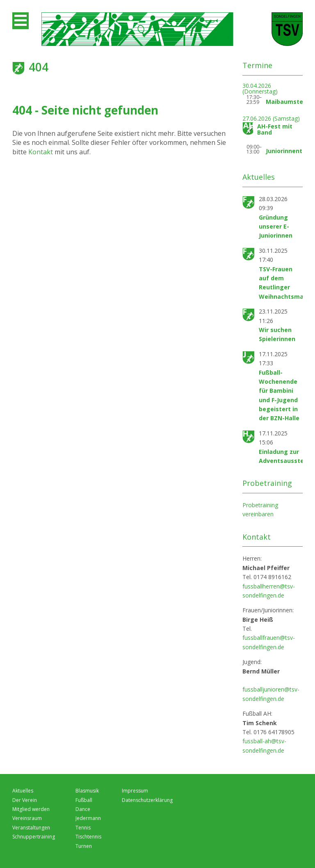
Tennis (83, 828)
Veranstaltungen (31, 828)
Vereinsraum (27, 818)
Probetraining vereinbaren (260, 510)
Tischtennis (88, 837)
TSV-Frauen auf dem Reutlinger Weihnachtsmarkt (286, 283)
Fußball (84, 800)
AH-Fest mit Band (275, 129)
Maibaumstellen (290, 102)
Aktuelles (23, 791)
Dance (83, 809)
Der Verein (25, 800)
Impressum (135, 791)
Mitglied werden (31, 809)
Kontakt (41, 152)
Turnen (84, 846)
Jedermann (88, 818)
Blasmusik (87, 791)
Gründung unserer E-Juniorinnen (276, 227)
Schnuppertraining (34, 837)
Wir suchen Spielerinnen (277, 334)
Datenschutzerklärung (147, 800)
